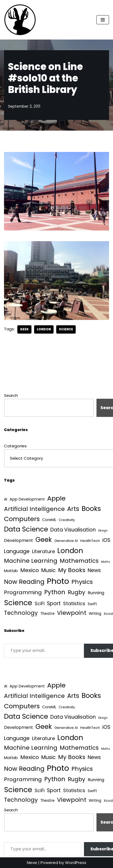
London (44, 329)
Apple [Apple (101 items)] (56, 498)
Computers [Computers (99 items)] (22, 519)
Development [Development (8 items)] (19, 540)
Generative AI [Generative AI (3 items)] (66, 541)
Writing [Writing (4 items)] (95, 614)
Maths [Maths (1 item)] (106, 562)
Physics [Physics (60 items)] (82, 582)
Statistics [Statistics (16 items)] (74, 603)
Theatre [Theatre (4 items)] (47, 614)
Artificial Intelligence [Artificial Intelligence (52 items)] (34, 509)
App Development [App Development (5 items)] (27, 499)
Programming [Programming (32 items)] (23, 592)
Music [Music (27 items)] (49, 570)
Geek (24, 329)
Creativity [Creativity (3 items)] (67, 520)
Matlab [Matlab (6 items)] (11, 571)
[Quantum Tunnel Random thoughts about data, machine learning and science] (20, 20)
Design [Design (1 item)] (103, 531)
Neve (32, 863)
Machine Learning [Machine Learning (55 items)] (31, 561)
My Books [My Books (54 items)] (72, 570)
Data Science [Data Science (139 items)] (26, 529)
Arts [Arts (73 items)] (73, 509)
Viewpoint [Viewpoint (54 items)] (72, 613)
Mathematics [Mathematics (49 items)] (79, 561)
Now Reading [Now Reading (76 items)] (24, 582)
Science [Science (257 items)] (18, 603)
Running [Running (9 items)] (96, 593)
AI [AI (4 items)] (6, 499)
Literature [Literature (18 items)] (43, 551)
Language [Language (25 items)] (17, 551)
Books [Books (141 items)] (91, 509)
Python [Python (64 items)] (55, 592)
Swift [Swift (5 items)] (92, 604)
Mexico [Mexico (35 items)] (30, 570)
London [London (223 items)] (70, 551)
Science (66, 329)
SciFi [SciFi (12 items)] (40, 604)
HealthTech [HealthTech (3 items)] (90, 541)
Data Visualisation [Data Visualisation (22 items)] (73, 530)
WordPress (76, 863)
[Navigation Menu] (103, 20)
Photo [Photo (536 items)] (58, 581)
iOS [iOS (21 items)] (106, 540)
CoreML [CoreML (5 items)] (49, 520)
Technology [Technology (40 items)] (21, 613)
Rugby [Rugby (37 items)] (76, 592)
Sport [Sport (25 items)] (54, 603)
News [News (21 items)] (94, 570)
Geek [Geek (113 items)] (44, 540)
